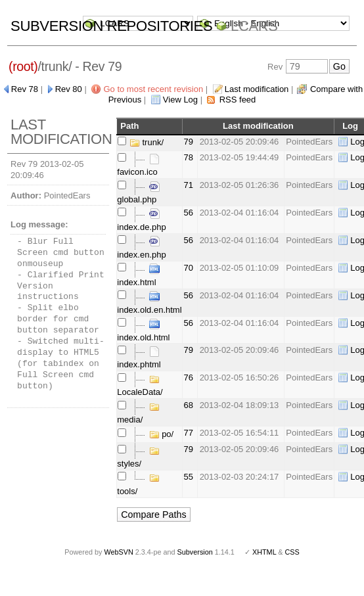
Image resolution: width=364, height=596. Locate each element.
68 (189, 405)
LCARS (254, 26)
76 (189, 378)
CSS (292, 552)
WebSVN (118, 552)
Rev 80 (69, 89)
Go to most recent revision (153, 89)
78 (189, 157)
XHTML (264, 552)
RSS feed (238, 100)
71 (189, 185)
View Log (180, 100)
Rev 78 (25, 89)
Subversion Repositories (111, 26)
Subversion (195, 552)
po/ (162, 434)
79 (189, 142)
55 (189, 477)
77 (189, 433)
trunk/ (147, 142)
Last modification (257, 89)
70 (189, 268)
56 (189, 213)
